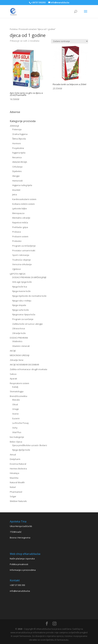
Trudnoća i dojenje (22, 260)
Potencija (17, 129)
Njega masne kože (21, 291)
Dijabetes (17, 171)
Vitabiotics (17, 341)
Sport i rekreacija (21, 255)
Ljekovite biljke (20, 208)
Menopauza (18, 213)
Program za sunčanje (23, 319)
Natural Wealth (17, 482)
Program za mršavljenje (24, 246)
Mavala (16, 400)
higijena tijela (19, 153)
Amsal (13, 455)
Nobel (13, 487)
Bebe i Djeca (16, 442)
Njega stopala (19, 305)
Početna (14, 29)
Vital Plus (17, 432)
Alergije (16, 176)
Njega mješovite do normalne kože (29, 296)
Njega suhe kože (21, 310)
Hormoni (17, 143)
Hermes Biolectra (18, 469)
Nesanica (17, 157)
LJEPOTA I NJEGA (18, 274)
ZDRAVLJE (14, 126)
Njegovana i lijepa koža (24, 314)
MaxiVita (14, 478)
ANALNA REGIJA (20, 162)
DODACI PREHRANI (19, 338)
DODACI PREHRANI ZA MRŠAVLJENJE (29, 277)
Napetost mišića (20, 222)
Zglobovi (17, 269)
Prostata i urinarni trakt (24, 250)
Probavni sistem (20, 236)
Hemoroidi (17, 181)
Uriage (16, 409)
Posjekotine (18, 148)
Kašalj (15, 387)
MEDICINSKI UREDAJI (20, 355)
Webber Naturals (18, 501)
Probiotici (17, 241)
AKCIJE (13, 351)
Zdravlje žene (17, 360)
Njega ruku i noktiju (22, 301)
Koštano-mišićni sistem (23, 204)
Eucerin (16, 418)
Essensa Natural (18, 464)
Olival (15, 404)
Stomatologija (17, 391)
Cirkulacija (17, 167)
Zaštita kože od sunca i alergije (27, 324)
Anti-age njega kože (22, 282)
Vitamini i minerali (21, 346)
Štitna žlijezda (19, 139)
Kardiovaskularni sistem (24, 199)
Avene (15, 414)
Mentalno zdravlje (21, 218)
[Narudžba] (70, 41)
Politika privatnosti (19, 564)
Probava (17, 232)
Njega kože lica (20, 287)
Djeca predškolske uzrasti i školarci (30, 445)
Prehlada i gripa (20, 227)
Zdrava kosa (19, 328)
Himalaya (14, 473)
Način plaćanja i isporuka (22, 559)
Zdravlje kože (19, 333)
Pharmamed (16, 492)
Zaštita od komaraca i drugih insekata (28, 369)
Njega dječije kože (21, 450)
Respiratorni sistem (19, 383)
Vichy (15, 428)
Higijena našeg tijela (22, 185)
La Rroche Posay (21, 423)
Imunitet (16, 190)
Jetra (15, 194)
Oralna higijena (20, 134)
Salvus (13, 374)
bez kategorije (17, 437)
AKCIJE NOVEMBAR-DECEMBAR (24, 365)
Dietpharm (15, 459)
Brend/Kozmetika (18, 396)
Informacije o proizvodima (23, 570)
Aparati (13, 379)
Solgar (13, 496)
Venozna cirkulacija (22, 264)
